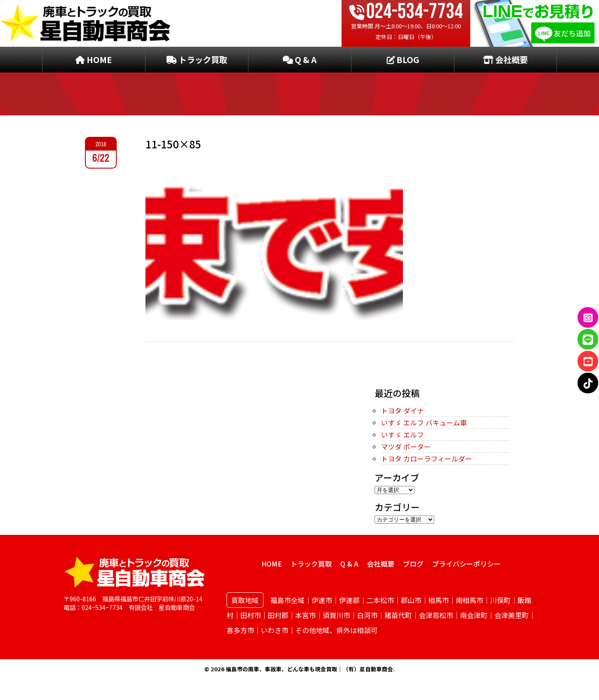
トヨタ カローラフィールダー (427, 459)
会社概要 (505, 60)
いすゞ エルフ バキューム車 (424, 422)
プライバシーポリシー (466, 564)
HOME (94, 60)
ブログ (413, 564)
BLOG (403, 60)
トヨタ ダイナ (402, 410)
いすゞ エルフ (402, 434)
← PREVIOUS (166, 368)
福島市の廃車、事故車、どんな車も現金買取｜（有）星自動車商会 (309, 669)
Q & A (300, 60)
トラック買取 (197, 60)
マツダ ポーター (406, 447)
